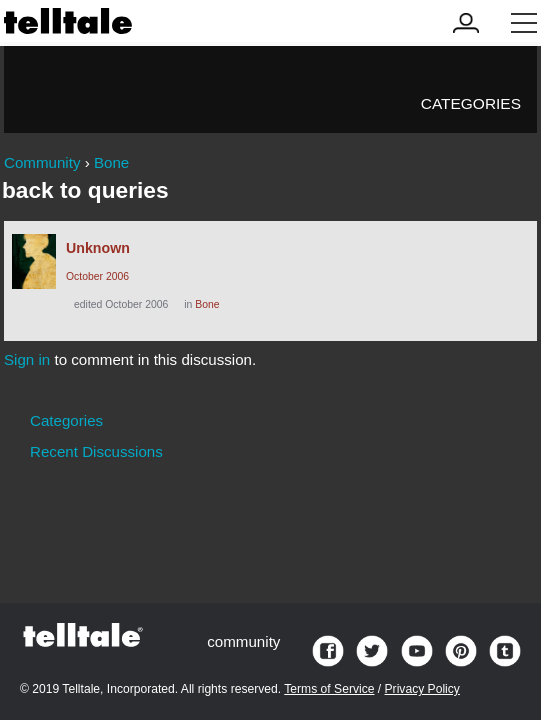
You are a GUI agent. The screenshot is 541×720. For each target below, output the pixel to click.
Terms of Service (329, 689)
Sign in (27, 359)
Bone (207, 304)
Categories (471, 103)
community (243, 641)
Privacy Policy (422, 689)
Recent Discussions (96, 451)
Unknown (98, 248)
